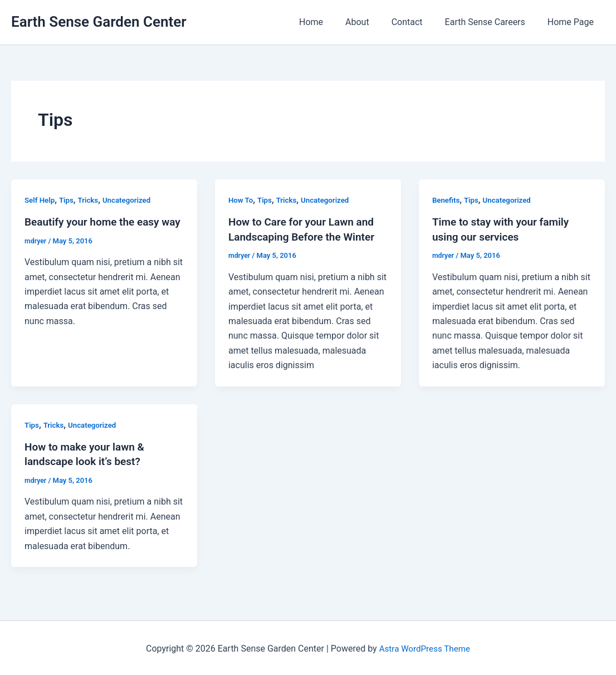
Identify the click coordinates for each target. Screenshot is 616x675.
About (373, 22)
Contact (418, 22)
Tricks (91, 200)
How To (241, 200)
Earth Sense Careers (492, 22)
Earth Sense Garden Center (99, 22)
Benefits (447, 200)
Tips (68, 200)
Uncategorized (131, 200)
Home (331, 22)
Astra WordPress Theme (424, 647)
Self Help (40, 200)
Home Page (573, 22)
